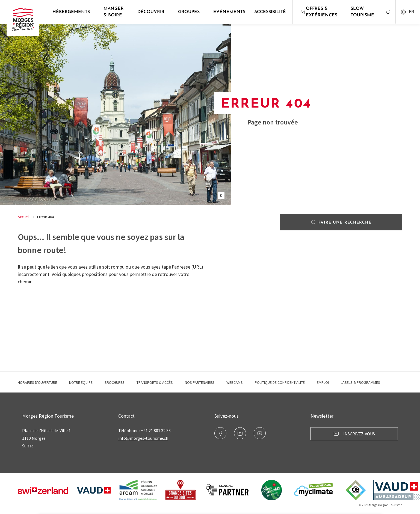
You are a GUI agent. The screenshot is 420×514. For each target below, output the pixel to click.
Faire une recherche (341, 222)
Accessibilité (272, 12)
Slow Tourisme (364, 12)
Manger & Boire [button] (116, 12)
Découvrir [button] (153, 12)
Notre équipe (81, 382)
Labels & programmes (360, 382)
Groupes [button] (191, 12)
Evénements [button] (231, 12)
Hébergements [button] (73, 12)
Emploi (323, 382)
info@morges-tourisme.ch (143, 438)
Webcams (235, 382)
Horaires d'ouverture (37, 382)
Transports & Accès (155, 382)
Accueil (24, 217)
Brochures (115, 382)
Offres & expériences (320, 12)
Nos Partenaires (200, 382)
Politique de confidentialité (280, 382)
